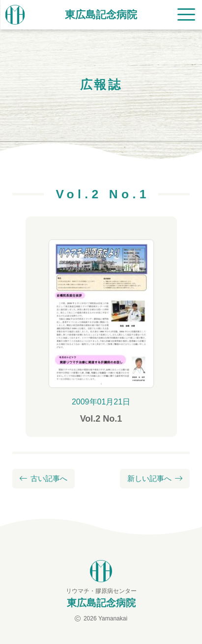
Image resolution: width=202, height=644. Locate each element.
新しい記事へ (149, 478)
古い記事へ (49, 478)
